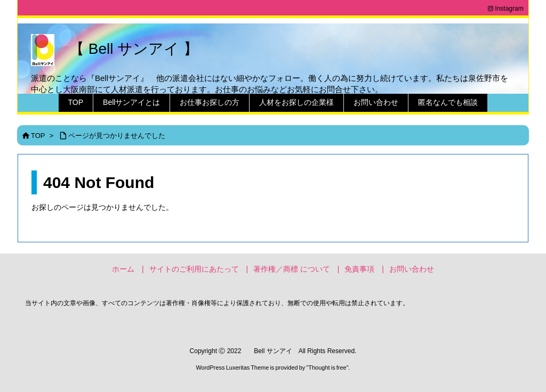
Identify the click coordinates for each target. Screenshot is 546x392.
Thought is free (327, 367)
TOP (38, 136)
